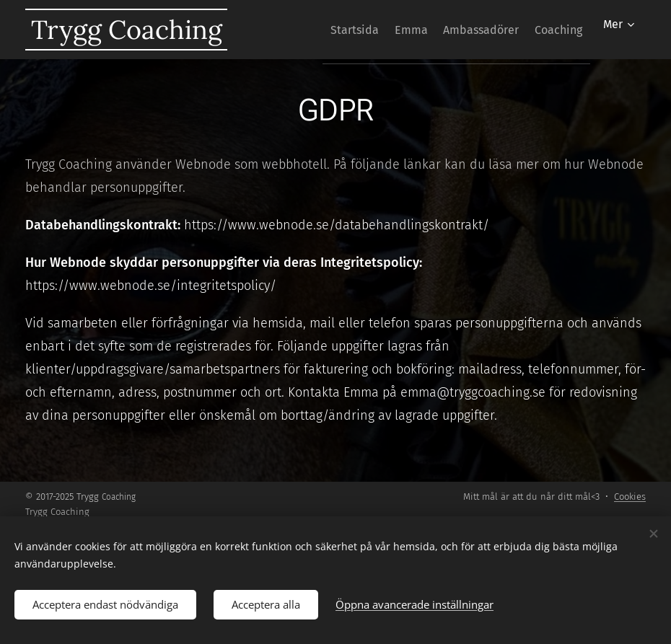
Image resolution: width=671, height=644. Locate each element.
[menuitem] (319, 30)
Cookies (630, 497)
